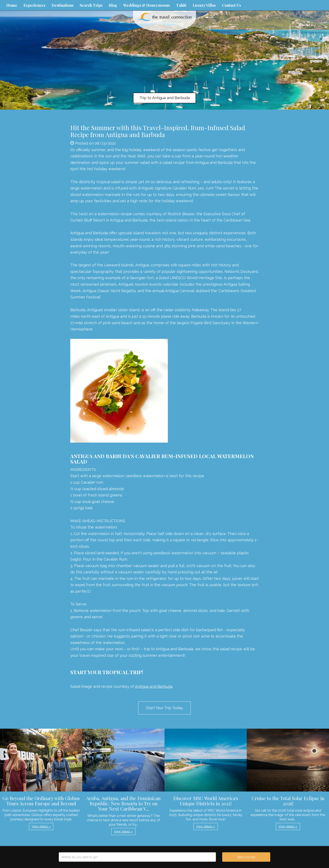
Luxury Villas (204, 5)
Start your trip (246, 857)
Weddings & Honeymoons (147, 5)
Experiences (34, 5)
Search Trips (91, 5)
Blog (113, 5)
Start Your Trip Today (164, 708)
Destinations (63, 5)
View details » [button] (41, 827)
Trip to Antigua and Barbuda (165, 98)
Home (12, 5)
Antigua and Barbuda (154, 686)
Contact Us (231, 5)
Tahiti (181, 5)
